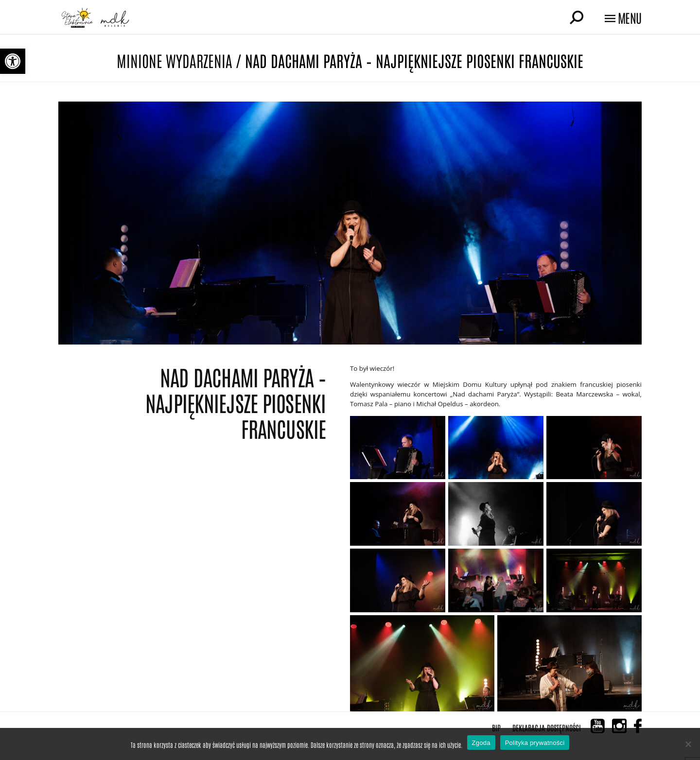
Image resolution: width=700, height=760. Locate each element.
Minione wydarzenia (175, 60)
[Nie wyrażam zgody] (688, 744)
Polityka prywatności (535, 743)
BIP (496, 727)
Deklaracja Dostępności (547, 727)
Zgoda (481, 743)
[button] (13, 61)
